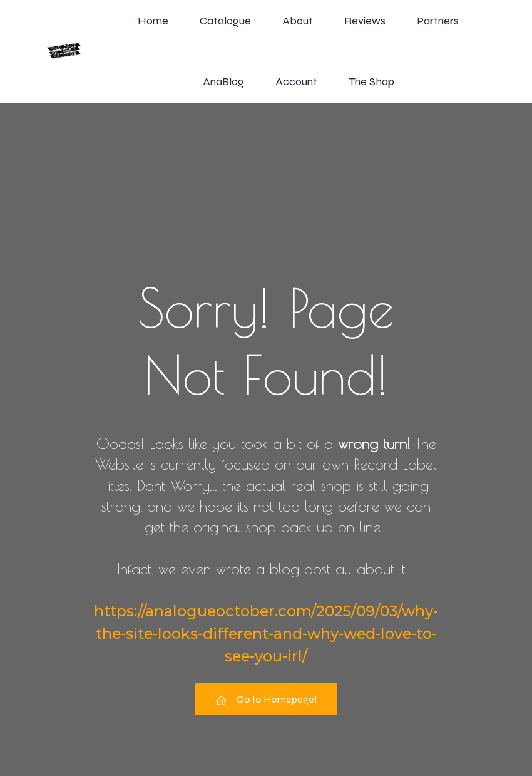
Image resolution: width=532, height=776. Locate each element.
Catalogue (225, 21)
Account (296, 81)
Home (153, 21)
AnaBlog (223, 81)
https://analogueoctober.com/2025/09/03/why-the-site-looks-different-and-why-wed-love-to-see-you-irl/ (266, 633)
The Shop (371, 81)
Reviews (365, 21)
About (298, 21)
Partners (438, 21)
